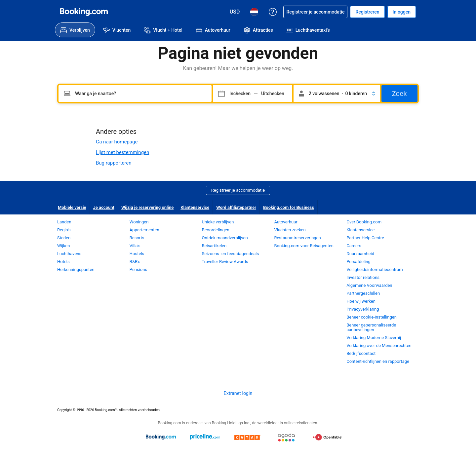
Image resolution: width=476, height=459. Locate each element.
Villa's (135, 246)
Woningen (139, 222)
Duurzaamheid (360, 254)
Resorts (137, 238)
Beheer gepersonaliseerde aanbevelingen (371, 327)
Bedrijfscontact (361, 353)
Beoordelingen (216, 230)
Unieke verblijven (218, 222)
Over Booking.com (364, 222)
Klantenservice (195, 207)
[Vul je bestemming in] (135, 94)
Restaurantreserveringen (297, 238)
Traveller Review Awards (225, 262)
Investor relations (363, 277)
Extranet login (238, 393)
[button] (337, 94)
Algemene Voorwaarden (369, 285)
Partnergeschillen (363, 293)
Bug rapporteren (114, 163)
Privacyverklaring (363, 309)
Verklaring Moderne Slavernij (374, 338)
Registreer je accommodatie (238, 190)
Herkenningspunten (76, 269)
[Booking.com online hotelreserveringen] (84, 12)
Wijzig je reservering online (147, 207)
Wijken (63, 246)
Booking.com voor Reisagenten (304, 246)
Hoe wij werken (361, 301)
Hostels (137, 254)
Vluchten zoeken (290, 230)
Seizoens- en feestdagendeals (231, 254)
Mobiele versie (72, 207)
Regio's (64, 230)
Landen (64, 222)
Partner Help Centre (365, 238)
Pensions (138, 269)
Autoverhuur (286, 222)
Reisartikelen (214, 246)
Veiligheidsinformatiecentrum (375, 269)
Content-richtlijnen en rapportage (378, 361)
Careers (354, 246)
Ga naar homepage (117, 142)
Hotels (63, 262)
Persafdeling (358, 262)
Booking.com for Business (289, 207)
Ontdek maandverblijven (225, 238)
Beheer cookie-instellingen (372, 317)
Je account (104, 207)
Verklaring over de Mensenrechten (379, 345)
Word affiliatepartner (236, 207)
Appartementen (144, 230)
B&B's (135, 262)
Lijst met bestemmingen (122, 152)
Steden (64, 238)
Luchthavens (69, 254)
